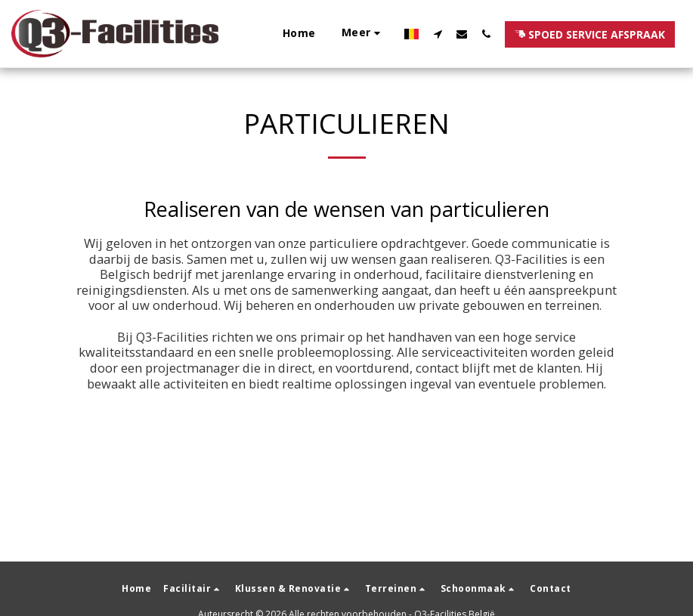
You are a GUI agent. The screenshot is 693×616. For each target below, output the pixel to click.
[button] (438, 34)
